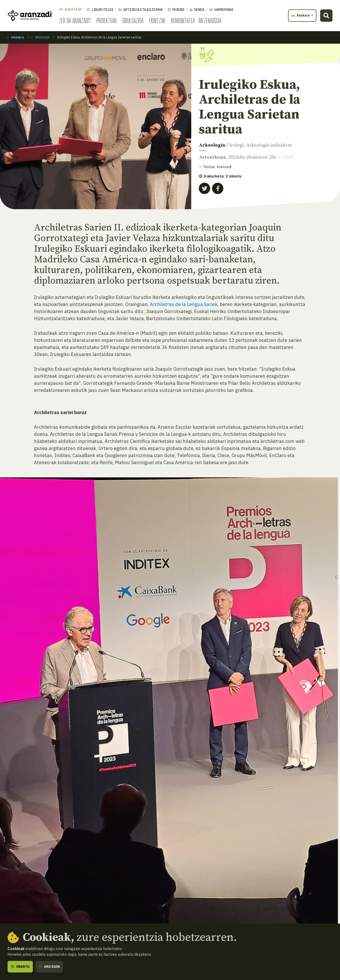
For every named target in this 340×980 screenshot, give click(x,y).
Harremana (221, 10)
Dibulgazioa (133, 21)
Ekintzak (157, 21)
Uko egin (49, 967)
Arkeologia (212, 145)
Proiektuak (106, 21)
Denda (197, 10)
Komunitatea (183, 21)
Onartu (20, 967)
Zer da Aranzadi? (75, 21)
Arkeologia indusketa (269, 145)
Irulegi (236, 145)
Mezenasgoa (210, 21)
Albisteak (70, 9)
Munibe (176, 10)
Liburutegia (100, 10)
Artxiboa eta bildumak (141, 10)
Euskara (301, 15)
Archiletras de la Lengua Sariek (184, 304)
